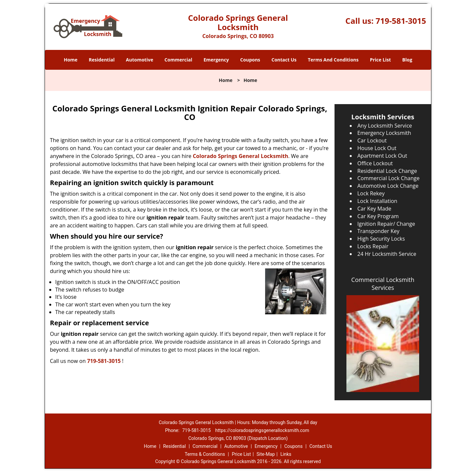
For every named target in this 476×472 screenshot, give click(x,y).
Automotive (140, 60)
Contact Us (284, 60)
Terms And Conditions (333, 60)
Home (71, 60)
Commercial (178, 60)
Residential (102, 60)
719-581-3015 (401, 21)
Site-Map (266, 454)
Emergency (216, 60)
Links (286, 454)
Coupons (250, 60)
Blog (407, 60)
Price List (380, 60)
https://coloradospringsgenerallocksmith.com (262, 430)
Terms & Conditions (205, 454)
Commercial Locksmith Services (383, 284)
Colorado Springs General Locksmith (240, 156)
